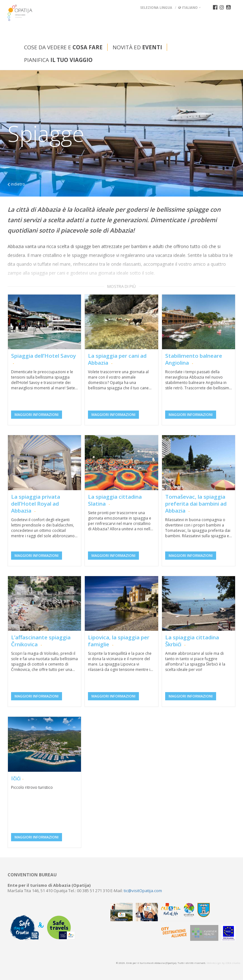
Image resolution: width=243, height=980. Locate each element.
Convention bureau (32, 875)
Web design (214, 963)
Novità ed (137, 47)
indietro (16, 184)
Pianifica (58, 60)
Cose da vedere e (63, 47)
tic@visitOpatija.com (143, 891)
